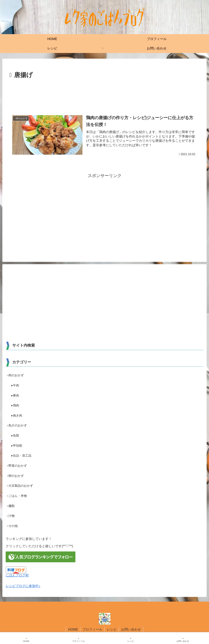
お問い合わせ (132, 629)
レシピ (112, 629)
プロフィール (92, 629)
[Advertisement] (104, 93)
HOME (72, 629)
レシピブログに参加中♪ (23, 586)
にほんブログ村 (17, 575)
